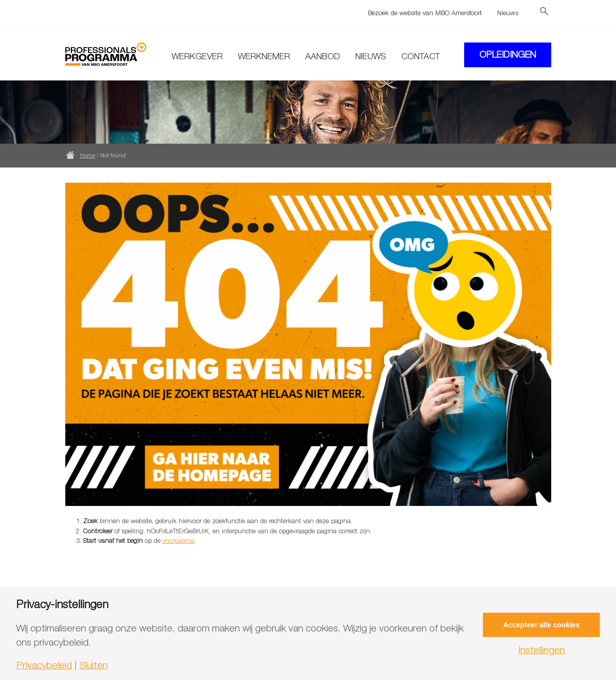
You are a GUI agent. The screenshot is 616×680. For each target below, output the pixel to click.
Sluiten (94, 665)
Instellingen (542, 650)
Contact (421, 56)
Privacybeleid (44, 665)
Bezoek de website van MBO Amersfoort (425, 13)
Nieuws (508, 13)
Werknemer (264, 56)
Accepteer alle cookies (541, 625)
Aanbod (323, 56)
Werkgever (197, 56)
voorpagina (178, 540)
